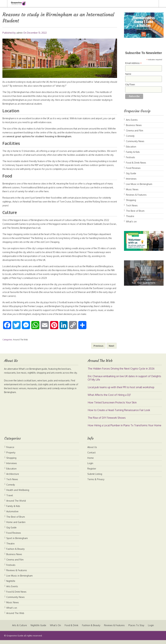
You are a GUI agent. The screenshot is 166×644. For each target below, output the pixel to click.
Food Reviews (133, 168)
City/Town (130, 85)
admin (20, 33)
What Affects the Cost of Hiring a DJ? (109, 399)
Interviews (131, 179)
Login (90, 467)
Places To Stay (137, 629)
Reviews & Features (136, 195)
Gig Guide (131, 173)
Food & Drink (71, 629)
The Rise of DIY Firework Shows (107, 422)
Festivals (130, 157)
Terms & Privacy (96, 483)
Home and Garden (16, 526)
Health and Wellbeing (18, 494)
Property (11, 456)
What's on (131, 222)
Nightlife (11, 585)
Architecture (13, 478)
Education (131, 147)
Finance (10, 451)
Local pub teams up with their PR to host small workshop (121, 391)
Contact (92, 456)
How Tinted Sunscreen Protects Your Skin (112, 406)
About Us (92, 451)
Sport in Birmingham (17, 542)
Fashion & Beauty (15, 553)
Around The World (16, 505)
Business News (134, 125)
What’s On (55, 629)
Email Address (133, 63)
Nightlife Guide (38, 629)
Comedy (130, 136)
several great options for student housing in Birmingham (57, 136)
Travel (10, 499)
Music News (132, 189)
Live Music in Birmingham (139, 184)
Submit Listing (95, 478)
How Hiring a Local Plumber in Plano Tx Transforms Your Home (124, 429)
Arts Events (132, 120)
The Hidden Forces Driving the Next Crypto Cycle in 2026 (121, 372)
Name (128, 74)
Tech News (132, 205)
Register (92, 472)
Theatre (130, 216)
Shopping (131, 200)
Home (91, 462)
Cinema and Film (135, 131)
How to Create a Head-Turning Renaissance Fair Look (119, 414)
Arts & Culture (19, 629)
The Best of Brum (135, 211)
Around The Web (20, 343)
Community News (135, 141)
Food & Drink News (136, 163)
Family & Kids (133, 152)
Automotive (12, 515)
